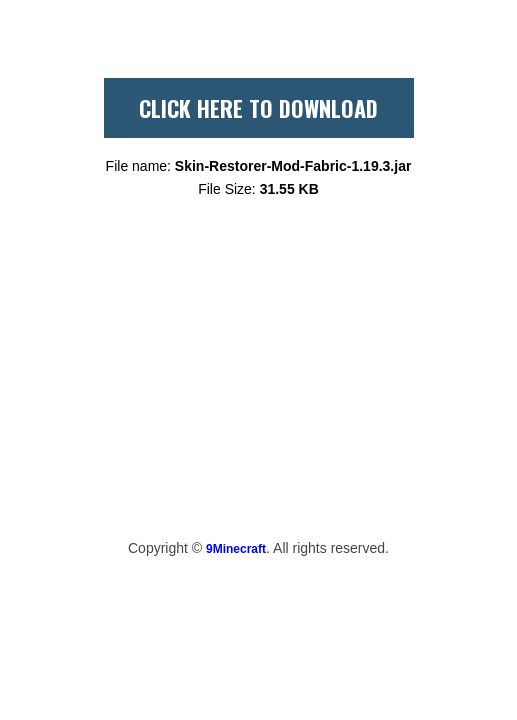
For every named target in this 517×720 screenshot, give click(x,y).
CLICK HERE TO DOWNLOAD (258, 108)
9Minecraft (236, 549)
